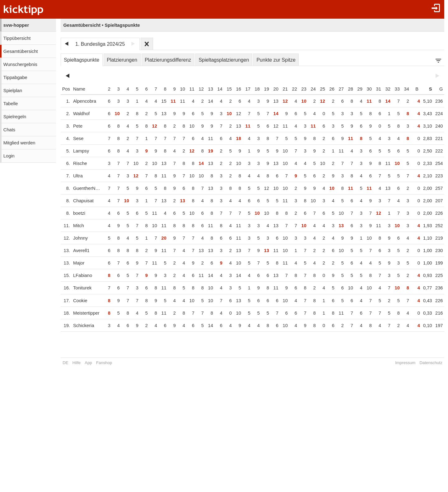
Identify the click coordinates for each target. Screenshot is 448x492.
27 (336, 89)
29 (355, 89)
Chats (9, 130)
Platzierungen (122, 60)
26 (327, 89)
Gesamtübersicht (21, 51)
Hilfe (77, 363)
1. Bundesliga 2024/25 (100, 44)
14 (215, 89)
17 (243, 89)
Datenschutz (426, 363)
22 (290, 89)
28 (346, 89)
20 (271, 89)
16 (234, 89)
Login (9, 156)
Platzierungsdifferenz (168, 60)
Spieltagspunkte (82, 60)
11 (187, 89)
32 (383, 89)
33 (392, 89)
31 (374, 89)
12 (196, 89)
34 (402, 89)
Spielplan (13, 91)
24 (308, 89)
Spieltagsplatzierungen (224, 60)
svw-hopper (16, 25)
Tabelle (11, 104)
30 (364, 89)
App (88, 363)
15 (224, 89)
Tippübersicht (17, 38)
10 (178, 89)
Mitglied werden (19, 143)
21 (280, 89)
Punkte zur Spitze (276, 60)
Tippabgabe (15, 77)
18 (252, 89)
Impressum (400, 363)
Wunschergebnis (20, 64)
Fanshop (104, 363)
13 (206, 89)
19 (262, 89)
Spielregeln (15, 117)
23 (299, 89)
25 (318, 89)
